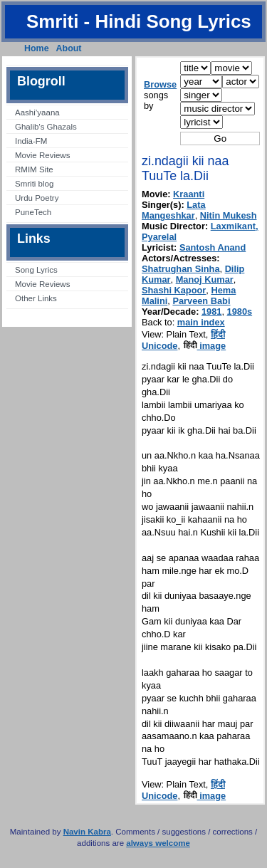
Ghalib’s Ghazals (46, 127)
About (69, 48)
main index (201, 322)
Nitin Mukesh (229, 215)
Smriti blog (34, 184)
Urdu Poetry (37, 198)
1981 (211, 312)
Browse (160, 84)
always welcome (158, 843)
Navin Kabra (87, 832)
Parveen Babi (201, 301)
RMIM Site (34, 169)
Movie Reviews (42, 155)
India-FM (31, 141)
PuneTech (33, 212)
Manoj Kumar (205, 279)
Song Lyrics (36, 270)
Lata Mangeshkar (174, 210)
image (205, 346)
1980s (240, 312)
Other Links (36, 298)
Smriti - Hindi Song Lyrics (139, 21)
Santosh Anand (213, 247)
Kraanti (189, 194)
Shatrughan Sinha (181, 269)
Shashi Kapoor (174, 290)
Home (37, 48)
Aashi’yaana (37, 113)
